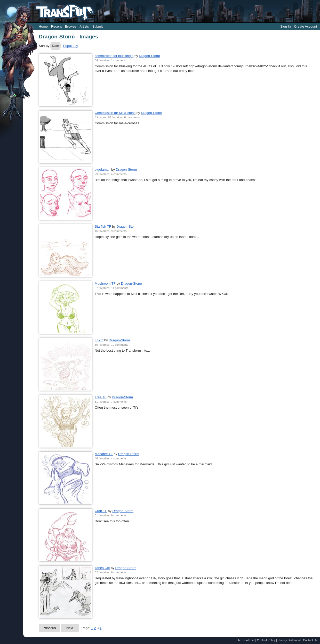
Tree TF (101, 397)
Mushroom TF (105, 283)
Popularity (70, 46)
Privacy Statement (289, 640)
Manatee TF (104, 454)
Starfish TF (103, 226)
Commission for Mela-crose (115, 113)
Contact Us (310, 640)
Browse (71, 26)
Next (70, 628)
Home (43, 26)
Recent (56, 26)
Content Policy (266, 640)
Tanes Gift (102, 568)
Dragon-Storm (149, 56)
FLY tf (99, 340)
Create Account (305, 26)
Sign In (285, 26)
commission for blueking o (114, 56)
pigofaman (103, 170)
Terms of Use (246, 640)
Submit (97, 26)
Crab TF (101, 511)
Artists (84, 26)
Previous (49, 628)
